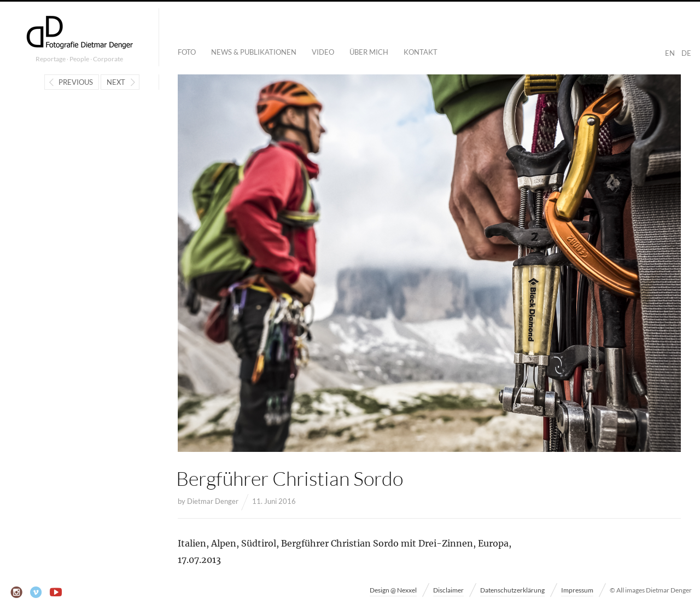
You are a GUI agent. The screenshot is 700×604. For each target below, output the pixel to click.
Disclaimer (448, 590)
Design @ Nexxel (393, 590)
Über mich (369, 52)
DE (686, 53)
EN (670, 53)
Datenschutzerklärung (512, 590)
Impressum (577, 590)
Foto (187, 52)
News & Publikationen (254, 52)
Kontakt (421, 52)
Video (323, 52)
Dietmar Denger (213, 501)
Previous (76, 82)
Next (116, 82)
